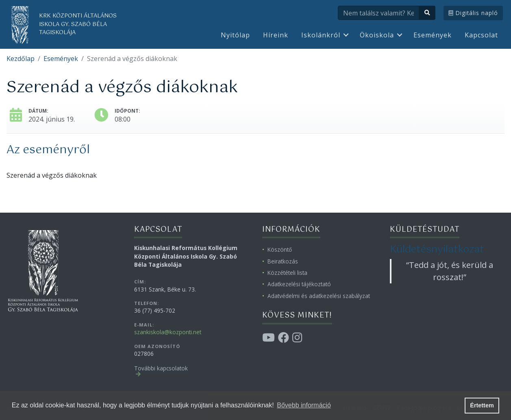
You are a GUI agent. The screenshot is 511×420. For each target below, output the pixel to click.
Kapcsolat (481, 35)
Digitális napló (473, 13)
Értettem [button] (482, 405)
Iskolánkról (321, 35)
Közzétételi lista (287, 273)
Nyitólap (235, 35)
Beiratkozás (283, 261)
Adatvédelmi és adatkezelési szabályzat (319, 296)
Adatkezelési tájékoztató (299, 284)
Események (433, 35)
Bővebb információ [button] (304, 405)
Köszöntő (280, 249)
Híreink (276, 35)
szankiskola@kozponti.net (168, 332)
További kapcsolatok (161, 368)
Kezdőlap (21, 59)
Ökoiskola (377, 35)
